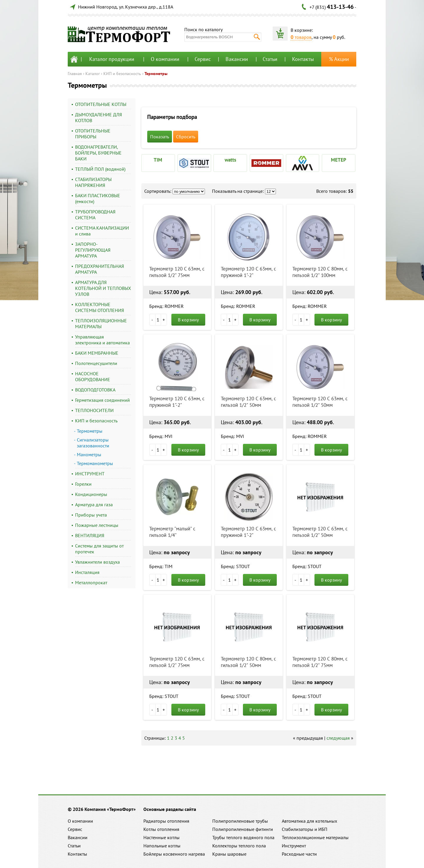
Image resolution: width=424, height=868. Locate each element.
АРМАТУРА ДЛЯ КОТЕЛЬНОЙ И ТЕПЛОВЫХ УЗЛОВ (103, 288)
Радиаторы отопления (166, 821)
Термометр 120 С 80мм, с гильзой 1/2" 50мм (249, 662)
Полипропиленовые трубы (240, 821)
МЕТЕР (339, 160)
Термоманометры (95, 463)
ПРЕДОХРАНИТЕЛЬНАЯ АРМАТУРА (100, 269)
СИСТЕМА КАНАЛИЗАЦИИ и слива (102, 231)
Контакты (303, 59)
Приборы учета (91, 515)
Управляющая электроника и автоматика (102, 340)
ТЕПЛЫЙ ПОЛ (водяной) (100, 169)
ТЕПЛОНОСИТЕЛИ (94, 410)
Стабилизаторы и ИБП (305, 829)
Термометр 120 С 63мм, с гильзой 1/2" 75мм (177, 272)
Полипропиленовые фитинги (243, 829)
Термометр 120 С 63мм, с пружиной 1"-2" (249, 272)
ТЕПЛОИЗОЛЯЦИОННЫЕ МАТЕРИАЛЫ (101, 323)
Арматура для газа (94, 504)
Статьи (270, 59)
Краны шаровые (229, 854)
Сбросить (186, 137)
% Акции (339, 59)
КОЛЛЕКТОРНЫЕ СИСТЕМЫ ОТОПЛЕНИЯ (100, 307)
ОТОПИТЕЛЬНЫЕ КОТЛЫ (101, 104)
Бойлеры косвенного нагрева (174, 854)
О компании (165, 59)
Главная (75, 74)
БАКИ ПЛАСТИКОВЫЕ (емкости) (98, 198)
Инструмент (294, 846)
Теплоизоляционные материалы (315, 837)
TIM (158, 160)
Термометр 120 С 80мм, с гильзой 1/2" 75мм (320, 662)
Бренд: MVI (161, 436)
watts (230, 160)
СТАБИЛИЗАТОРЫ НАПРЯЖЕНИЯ (93, 182)
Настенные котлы (162, 837)
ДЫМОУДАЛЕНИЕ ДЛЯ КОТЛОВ (98, 117)
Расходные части (299, 854)
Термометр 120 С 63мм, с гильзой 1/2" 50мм (249, 402)
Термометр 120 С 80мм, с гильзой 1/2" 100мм (320, 272)
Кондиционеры (91, 494)
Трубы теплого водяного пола (243, 837)
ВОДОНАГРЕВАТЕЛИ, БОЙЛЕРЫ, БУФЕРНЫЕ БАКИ (98, 153)
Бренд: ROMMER (167, 306)
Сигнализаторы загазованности (93, 443)
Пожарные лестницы (97, 525)
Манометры (89, 454)
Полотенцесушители (96, 363)
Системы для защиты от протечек (99, 549)
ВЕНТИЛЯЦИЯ (90, 535)
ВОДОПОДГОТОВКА (95, 390)
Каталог (93, 74)
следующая (338, 738)
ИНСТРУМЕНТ (90, 474)
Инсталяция (87, 572)
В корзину (188, 320)
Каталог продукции (112, 59)
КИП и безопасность (122, 74)
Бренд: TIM (161, 566)
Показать (160, 137)
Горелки (83, 484)
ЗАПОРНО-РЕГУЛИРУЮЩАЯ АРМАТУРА (93, 250)
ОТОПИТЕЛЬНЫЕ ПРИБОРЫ (93, 134)
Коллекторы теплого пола (239, 846)
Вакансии (237, 59)
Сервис (203, 59)
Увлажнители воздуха (97, 562)
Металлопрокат (91, 582)
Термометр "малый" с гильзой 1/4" (172, 532)
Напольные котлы (162, 846)
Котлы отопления (161, 829)
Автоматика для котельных (309, 821)
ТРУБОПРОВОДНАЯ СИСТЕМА (95, 215)
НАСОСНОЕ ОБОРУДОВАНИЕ (93, 376)
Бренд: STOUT (235, 566)
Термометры (156, 74)
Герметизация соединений (102, 400)
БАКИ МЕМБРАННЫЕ (97, 353)
